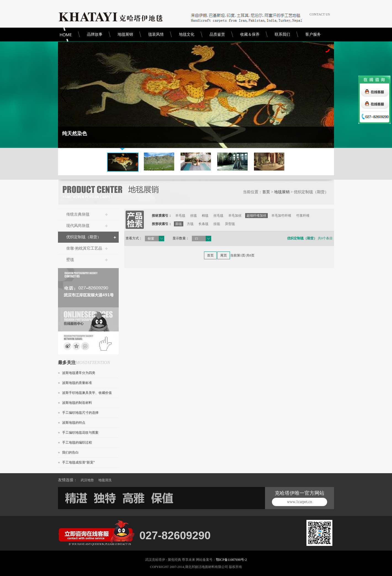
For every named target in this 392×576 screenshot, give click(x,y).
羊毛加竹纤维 (281, 216)
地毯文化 (187, 34)
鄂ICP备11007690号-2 (231, 560)
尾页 (224, 255)
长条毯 (203, 224)
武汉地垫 (87, 480)
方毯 (190, 224)
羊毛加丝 (235, 216)
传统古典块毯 (78, 214)
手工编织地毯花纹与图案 (80, 433)
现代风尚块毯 (78, 226)
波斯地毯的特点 (74, 423)
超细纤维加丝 (256, 216)
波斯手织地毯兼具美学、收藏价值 (87, 393)
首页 (266, 192)
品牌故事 (95, 34)
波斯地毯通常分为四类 (79, 373)
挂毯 (217, 224)
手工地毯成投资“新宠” (79, 462)
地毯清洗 (105, 480)
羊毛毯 (180, 216)
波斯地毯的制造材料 (77, 403)
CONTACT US (320, 14)
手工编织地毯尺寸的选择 (80, 413)
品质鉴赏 (217, 34)
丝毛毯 (218, 216)
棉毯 (205, 216)
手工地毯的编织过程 (77, 443)
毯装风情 (156, 34)
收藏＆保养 (250, 34)
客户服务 (313, 34)
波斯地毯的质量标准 (77, 383)
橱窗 (151, 239)
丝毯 (194, 216)
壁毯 (70, 260)
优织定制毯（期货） (84, 237)
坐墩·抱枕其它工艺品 (84, 248)
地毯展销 (125, 34)
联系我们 (282, 34)
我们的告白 (70, 452)
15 (196, 239)
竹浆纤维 (303, 216)
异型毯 (230, 224)
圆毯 (179, 224)
